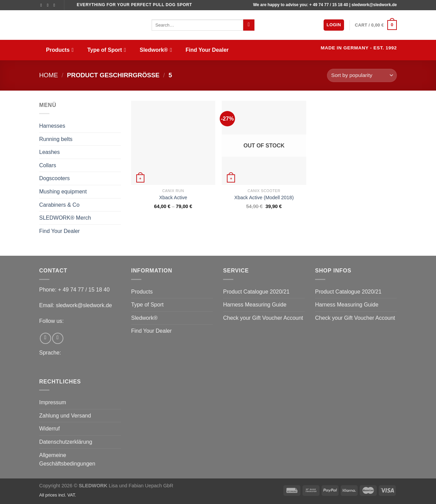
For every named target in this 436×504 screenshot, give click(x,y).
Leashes (50, 152)
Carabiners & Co (59, 205)
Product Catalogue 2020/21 (256, 292)
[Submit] (249, 25)
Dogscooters (54, 178)
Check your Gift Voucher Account (263, 318)
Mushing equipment (63, 192)
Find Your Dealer (207, 50)
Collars (48, 165)
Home (49, 75)
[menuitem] (311, 51)
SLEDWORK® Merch (65, 218)
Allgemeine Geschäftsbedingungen (67, 460)
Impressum (53, 402)
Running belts (56, 139)
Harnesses (52, 126)
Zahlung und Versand (65, 416)
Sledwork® (156, 50)
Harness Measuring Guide (255, 305)
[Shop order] (362, 75)
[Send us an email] (56, 5)
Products (60, 50)
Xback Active (173, 198)
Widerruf (49, 429)
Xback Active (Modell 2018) (264, 198)
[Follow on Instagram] (49, 5)
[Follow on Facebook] (43, 5)
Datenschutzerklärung (66, 442)
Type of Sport (107, 50)
